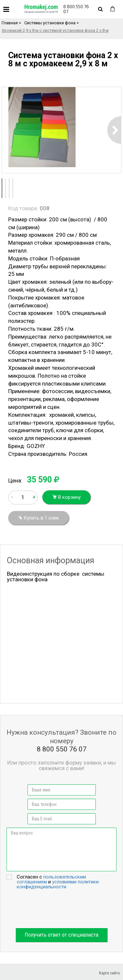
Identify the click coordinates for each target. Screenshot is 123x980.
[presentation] (62, 909)
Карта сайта (109, 973)
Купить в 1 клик (39, 518)
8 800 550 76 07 (76, 9)
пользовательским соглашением (51, 879)
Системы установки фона (50, 23)
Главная (10, 23)
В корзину (66, 497)
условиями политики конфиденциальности (58, 884)
